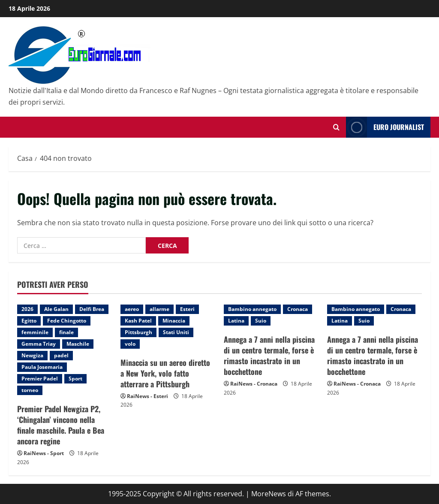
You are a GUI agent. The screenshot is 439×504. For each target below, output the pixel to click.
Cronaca (298, 309)
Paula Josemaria (42, 367)
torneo (30, 390)
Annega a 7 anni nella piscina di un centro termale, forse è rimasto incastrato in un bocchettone (269, 356)
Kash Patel (138, 321)
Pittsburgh (138, 332)
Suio (261, 321)
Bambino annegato (252, 309)
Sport (75, 379)
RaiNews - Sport (44, 453)
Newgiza (32, 355)
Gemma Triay (39, 344)
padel (61, 355)
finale (66, 332)
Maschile (78, 344)
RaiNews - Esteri (147, 396)
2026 (27, 309)
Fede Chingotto (67, 321)
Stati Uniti (176, 332)
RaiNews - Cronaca (254, 384)
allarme (159, 309)
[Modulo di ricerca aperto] (336, 127)
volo (130, 344)
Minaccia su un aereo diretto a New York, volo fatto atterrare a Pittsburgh (165, 373)
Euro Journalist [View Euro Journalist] (385, 127)
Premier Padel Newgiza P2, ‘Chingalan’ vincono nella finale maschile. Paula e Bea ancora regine (61, 425)
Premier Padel (40, 379)
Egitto (29, 321)
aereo (132, 309)
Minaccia (174, 321)
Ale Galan (56, 309)
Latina (236, 321)
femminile (35, 332)
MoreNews (269, 494)
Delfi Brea (92, 309)
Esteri (187, 309)
